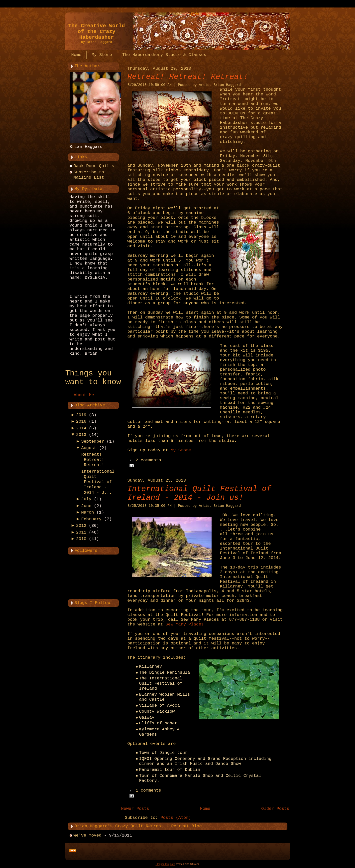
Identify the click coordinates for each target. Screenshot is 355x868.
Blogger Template (165, 864)
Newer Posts (135, 809)
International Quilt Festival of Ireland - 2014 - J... (98, 482)
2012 (81, 526)
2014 (81, 428)
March (87, 512)
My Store (181, 450)
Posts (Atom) (176, 818)
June (86, 506)
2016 (81, 422)
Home (205, 809)
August (89, 448)
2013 (81, 435)
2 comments (148, 460)
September (93, 441)
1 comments (148, 791)
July (86, 499)
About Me (84, 395)
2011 (81, 532)
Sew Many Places (185, 624)
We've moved (88, 835)
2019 (81, 415)
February (91, 519)
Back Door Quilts (94, 166)
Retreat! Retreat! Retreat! (93, 460)
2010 (81, 539)
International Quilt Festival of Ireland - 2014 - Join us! (199, 493)
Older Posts (275, 809)
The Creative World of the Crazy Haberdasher (97, 32)
